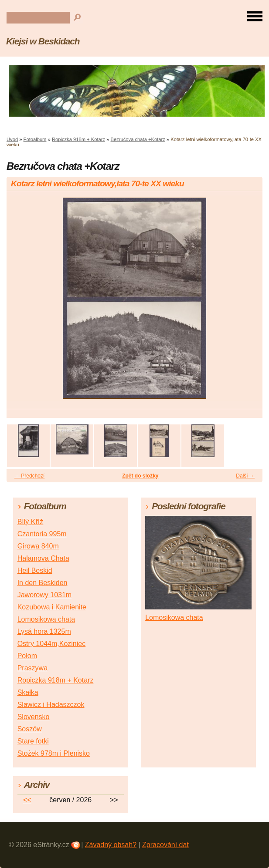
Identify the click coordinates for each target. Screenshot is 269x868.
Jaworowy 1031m (45, 595)
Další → (245, 476)
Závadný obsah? (111, 845)
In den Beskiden (43, 583)
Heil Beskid (35, 570)
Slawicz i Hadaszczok (51, 705)
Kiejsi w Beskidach (43, 41)
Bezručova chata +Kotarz (138, 139)
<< (27, 800)
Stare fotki (33, 741)
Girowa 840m (38, 546)
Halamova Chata (43, 558)
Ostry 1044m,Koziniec (52, 644)
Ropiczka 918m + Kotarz (78, 139)
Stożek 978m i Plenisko (54, 753)
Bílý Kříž (31, 522)
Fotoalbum (35, 139)
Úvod (12, 139)
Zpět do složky (140, 476)
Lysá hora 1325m (44, 631)
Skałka (28, 692)
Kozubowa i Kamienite (52, 607)
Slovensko (34, 717)
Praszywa (32, 668)
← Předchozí (29, 476)
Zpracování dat (165, 845)
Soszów (30, 729)
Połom (27, 656)
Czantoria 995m (42, 534)
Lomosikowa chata (46, 619)
